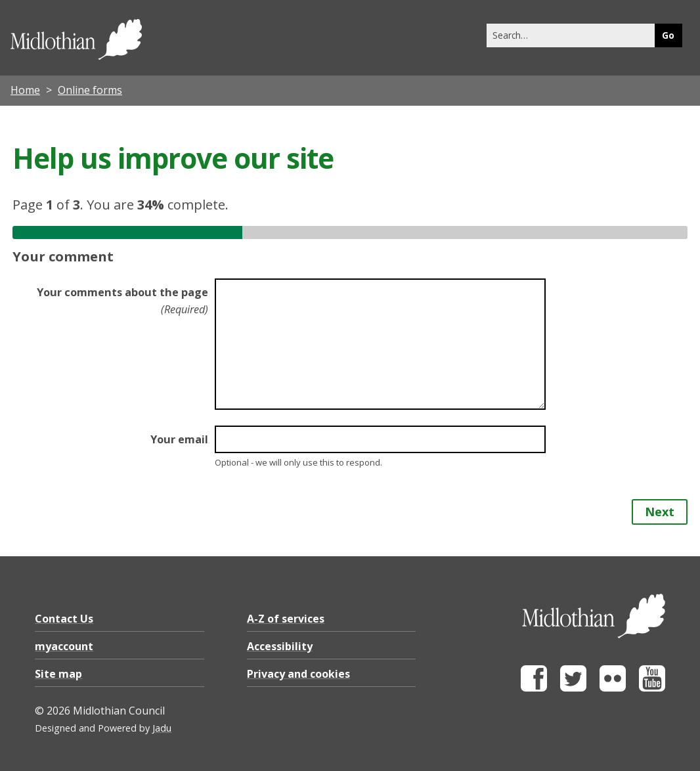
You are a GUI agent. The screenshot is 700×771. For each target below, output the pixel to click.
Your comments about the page (122, 301)
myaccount (64, 646)
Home (25, 90)
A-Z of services (286, 619)
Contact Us (64, 619)
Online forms (90, 90)
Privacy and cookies (298, 674)
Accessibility (280, 646)
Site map (58, 674)
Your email (179, 439)
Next (660, 512)
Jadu (162, 728)
